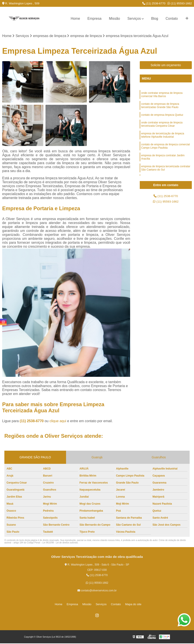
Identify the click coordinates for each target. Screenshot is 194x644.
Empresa (94, 19)
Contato (172, 19)
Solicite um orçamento (166, 66)
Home (75, 19)
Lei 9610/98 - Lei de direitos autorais (60, 543)
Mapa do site (128, 605)
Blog (155, 19)
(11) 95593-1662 (180, 3)
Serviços (134, 19)
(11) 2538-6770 (154, 3)
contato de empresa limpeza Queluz (162, 119)
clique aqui (58, 422)
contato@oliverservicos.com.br (97, 591)
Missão (114, 19)
